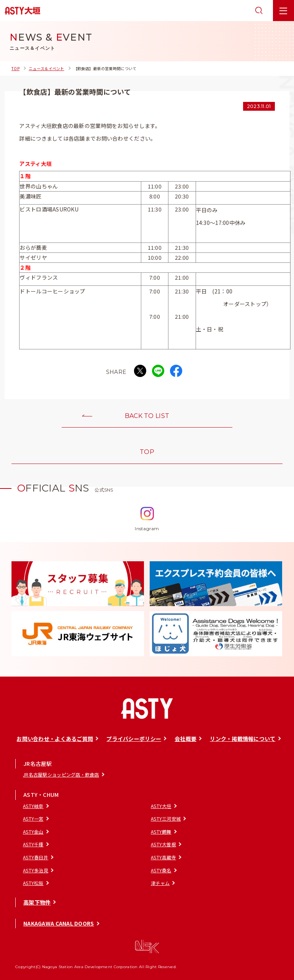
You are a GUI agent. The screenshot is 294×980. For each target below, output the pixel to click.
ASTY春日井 (36, 857)
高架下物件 (37, 902)
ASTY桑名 (161, 870)
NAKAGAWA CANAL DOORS (59, 923)
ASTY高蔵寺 (163, 857)
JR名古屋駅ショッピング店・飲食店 (61, 774)
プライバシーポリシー (134, 739)
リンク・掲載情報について (243, 739)
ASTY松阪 (33, 883)
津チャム (160, 883)
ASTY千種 (33, 844)
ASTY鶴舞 (161, 832)
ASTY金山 (33, 832)
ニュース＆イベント (47, 68)
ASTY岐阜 (33, 806)
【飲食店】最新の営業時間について (105, 68)
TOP (16, 68)
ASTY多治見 (36, 870)
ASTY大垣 (161, 806)
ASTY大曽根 (163, 844)
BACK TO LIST (147, 416)
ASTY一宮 (33, 819)
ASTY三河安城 (166, 819)
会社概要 (185, 739)
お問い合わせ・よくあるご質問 (55, 739)
